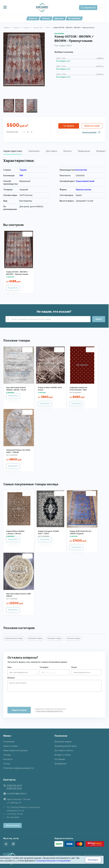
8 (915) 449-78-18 (14, 788)
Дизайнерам (60, 764)
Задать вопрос (19, 710)
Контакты (8, 759)
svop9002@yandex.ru (17, 794)
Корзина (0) (90, 8)
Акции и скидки (11, 746)
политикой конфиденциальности (50, 711)
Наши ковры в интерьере (15, 750)
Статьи (7, 764)
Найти (99, 319)
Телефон (44, 667)
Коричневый (82, 181)
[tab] (13, 151)
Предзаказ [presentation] (84, 151)
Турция (26, 28)
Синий (91, 181)
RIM (48, 28)
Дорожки (59, 18)
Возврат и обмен (63, 755)
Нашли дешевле (89, 132)
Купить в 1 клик (92, 126)
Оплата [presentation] (67, 151)
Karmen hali (38, 28)
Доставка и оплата (64, 750)
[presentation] (28, 698)
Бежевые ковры (35, 638)
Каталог (33, 18)
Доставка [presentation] (51, 151)
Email (74, 667)
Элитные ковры (73, 638)
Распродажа (74, 18)
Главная (6, 28)
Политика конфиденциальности (18, 768)
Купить (71, 126)
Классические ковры (14, 638)
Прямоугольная (83, 190)
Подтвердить (93, 860)
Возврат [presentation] (101, 151)
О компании (9, 742)
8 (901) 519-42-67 (14, 785)
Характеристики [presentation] (13, 151)
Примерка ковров (63, 742)
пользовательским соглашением (53, 861)
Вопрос (11, 678)
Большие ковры (55, 638)
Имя (9, 667)
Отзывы (7, 755)
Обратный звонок (12, 825)
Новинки (46, 18)
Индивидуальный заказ (66, 746)
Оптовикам (60, 759)
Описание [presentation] (34, 151)
